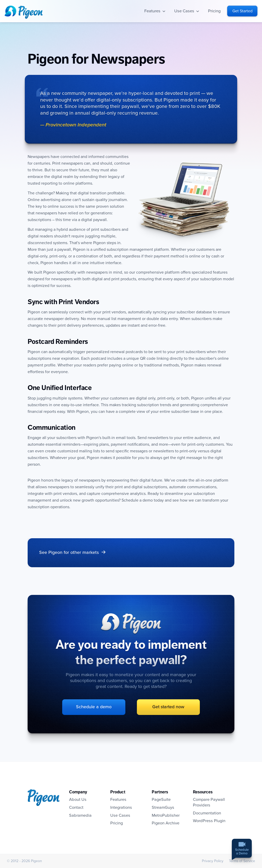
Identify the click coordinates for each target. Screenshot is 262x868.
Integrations (121, 807)
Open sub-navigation (164, 11)
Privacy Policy (212, 861)
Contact (76, 807)
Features (152, 11)
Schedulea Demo (242, 852)
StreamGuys (163, 807)
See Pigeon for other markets (69, 553)
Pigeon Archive (166, 823)
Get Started (242, 11)
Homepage (24, 12)
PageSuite (161, 800)
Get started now (165, 707)
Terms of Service (242, 861)
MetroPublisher (166, 815)
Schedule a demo (97, 707)
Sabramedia (80, 815)
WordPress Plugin (209, 821)
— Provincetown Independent (73, 125)
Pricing (214, 11)
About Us (78, 800)
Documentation (207, 813)
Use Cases (184, 11)
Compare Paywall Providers (209, 802)
